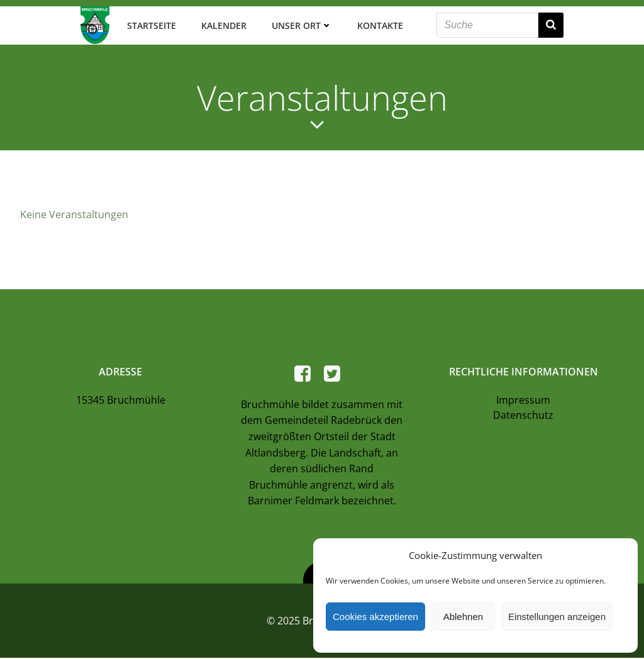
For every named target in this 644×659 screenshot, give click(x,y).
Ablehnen (463, 617)
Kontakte (380, 25)
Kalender (223, 25)
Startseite (151, 25)
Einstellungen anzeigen (557, 617)
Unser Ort (301, 25)
